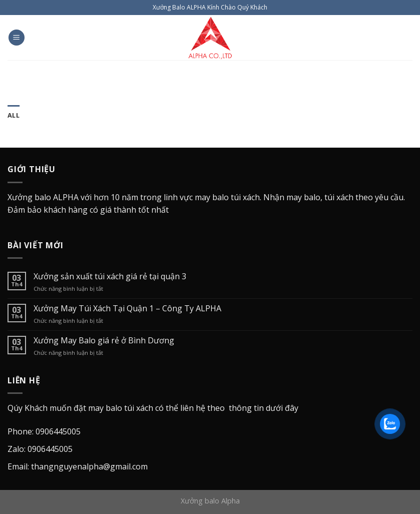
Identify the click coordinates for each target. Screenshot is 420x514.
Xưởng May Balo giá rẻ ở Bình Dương (104, 341)
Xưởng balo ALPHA (43, 197)
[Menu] (17, 38)
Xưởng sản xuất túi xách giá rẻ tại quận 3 (110, 277)
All (14, 115)
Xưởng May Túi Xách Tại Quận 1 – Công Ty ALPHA (127, 309)
